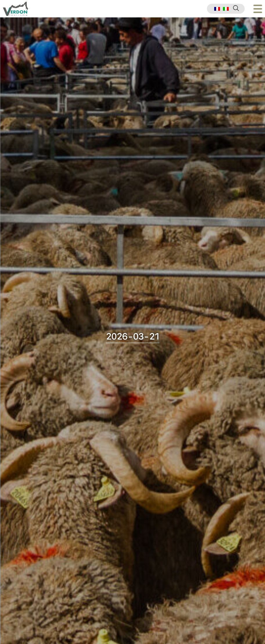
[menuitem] (217, 9)
